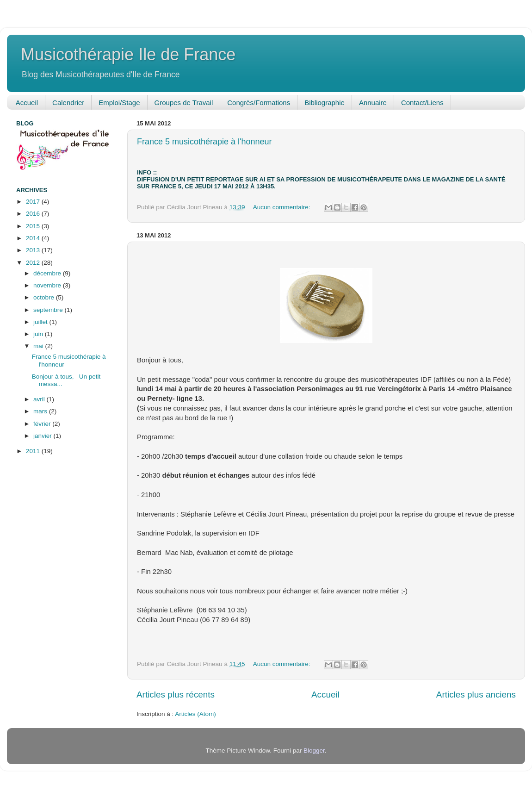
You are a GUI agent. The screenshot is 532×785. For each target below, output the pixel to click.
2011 (34, 451)
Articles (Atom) (195, 714)
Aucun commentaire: (283, 207)
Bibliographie (325, 103)
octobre (45, 297)
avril (40, 399)
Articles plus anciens (476, 695)
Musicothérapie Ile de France (128, 54)
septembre (49, 310)
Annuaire (373, 103)
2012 (34, 263)
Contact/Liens (422, 103)
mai (39, 346)
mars (41, 411)
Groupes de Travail (184, 103)
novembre (48, 285)
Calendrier (68, 103)
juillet (41, 322)
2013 (34, 250)
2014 (34, 238)
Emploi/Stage (119, 103)
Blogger (314, 751)
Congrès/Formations (259, 103)
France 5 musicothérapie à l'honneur (204, 142)
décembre (48, 273)
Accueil (27, 103)
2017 (34, 202)
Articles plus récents (176, 695)
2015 (34, 226)
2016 (34, 214)
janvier (43, 436)
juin (39, 334)
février (43, 424)
